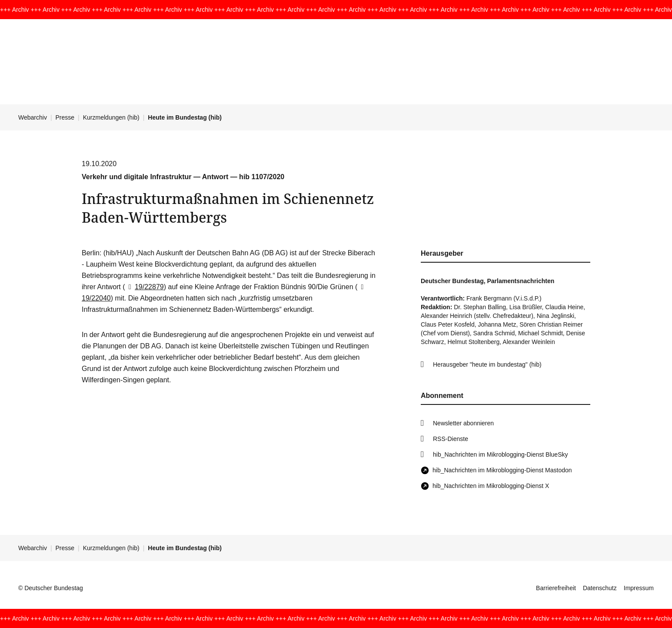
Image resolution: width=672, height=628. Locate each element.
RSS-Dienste (451, 439)
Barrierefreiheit (556, 588)
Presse (65, 117)
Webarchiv (33, 117)
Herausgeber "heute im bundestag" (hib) (487, 364)
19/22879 (145, 287)
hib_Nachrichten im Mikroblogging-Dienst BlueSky (500, 454)
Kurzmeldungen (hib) (111, 117)
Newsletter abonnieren (463, 423)
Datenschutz (600, 588)
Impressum (639, 588)
